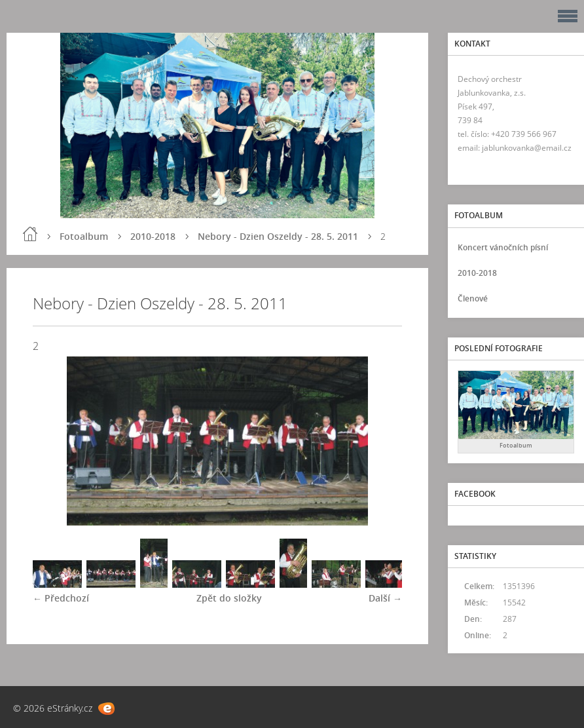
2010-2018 (153, 236)
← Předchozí (61, 598)
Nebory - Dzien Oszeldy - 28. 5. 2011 (278, 236)
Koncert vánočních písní (503, 247)
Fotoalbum (84, 236)
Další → (385, 598)
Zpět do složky (229, 598)
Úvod (30, 234)
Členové (473, 298)
